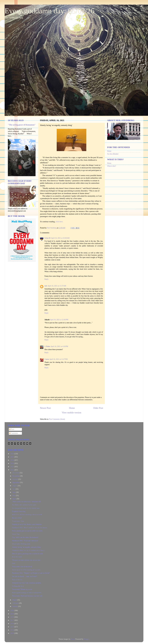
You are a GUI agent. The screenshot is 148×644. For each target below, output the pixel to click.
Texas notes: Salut (18, 521)
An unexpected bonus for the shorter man (26, 508)
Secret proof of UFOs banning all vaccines (26, 570)
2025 (12, 457)
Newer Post (45, 408)
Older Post (98, 408)
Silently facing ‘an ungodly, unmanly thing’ (27, 547)
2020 (12, 610)
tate (46, 286)
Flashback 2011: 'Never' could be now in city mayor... (30, 528)
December (16, 473)
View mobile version (72, 413)
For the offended (113, 154)
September (16, 482)
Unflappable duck (18, 586)
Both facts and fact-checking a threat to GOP (27, 515)
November (16, 476)
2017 (12, 620)
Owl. (14, 563)
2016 (12, 624)
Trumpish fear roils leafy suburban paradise (27, 583)
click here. (59, 222)
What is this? (112, 166)
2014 (12, 630)
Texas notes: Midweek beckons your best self (27, 596)
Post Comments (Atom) (57, 419)
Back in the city (17, 580)
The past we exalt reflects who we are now (26, 560)
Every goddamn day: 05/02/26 (50, 11)
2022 (12, 467)
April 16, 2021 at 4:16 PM (59, 346)
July (14, 489)
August (15, 486)
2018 (12, 617)
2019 (12, 614)
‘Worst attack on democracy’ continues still (26, 502)
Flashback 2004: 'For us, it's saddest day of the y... (29, 550)
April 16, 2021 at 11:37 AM (57, 286)
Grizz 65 (47, 238)
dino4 (73, 639)
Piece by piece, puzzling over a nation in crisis (27, 554)
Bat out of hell (17, 518)
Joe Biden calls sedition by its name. (24, 505)
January (15, 606)
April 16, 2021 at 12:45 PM (59, 320)
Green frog (16, 534)
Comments (14, 433)
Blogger (86, 639)
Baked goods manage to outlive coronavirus (27, 593)
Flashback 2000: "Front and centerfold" (25, 541)
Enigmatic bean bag (19, 511)
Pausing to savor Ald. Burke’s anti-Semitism (27, 524)
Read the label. (17, 557)
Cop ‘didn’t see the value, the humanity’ (25, 537)
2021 (12, 470)
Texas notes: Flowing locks (21, 544)
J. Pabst (47, 346)
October (15, 479)
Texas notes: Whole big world (22, 589)
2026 (12, 454)
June (14, 492)
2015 (12, 627)
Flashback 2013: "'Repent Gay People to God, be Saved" (31, 573)
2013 (12, 633)
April (14, 499)
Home (72, 408)
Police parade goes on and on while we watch (27, 531)
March (15, 600)
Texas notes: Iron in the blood (22, 567)
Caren (47, 359)
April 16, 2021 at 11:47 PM (59, 359)
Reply (46, 279)
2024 (12, 460)
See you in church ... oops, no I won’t (25, 576)
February (16, 603)
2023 (12, 463)
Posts (12, 429)
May (14, 496)
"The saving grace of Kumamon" (22, 125)
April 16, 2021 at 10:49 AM (60, 238)
